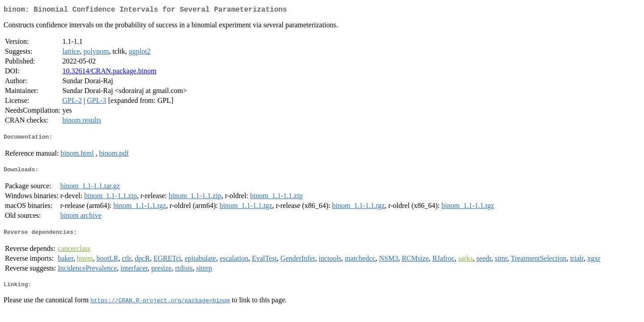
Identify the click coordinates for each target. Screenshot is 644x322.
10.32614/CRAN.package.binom (109, 73)
